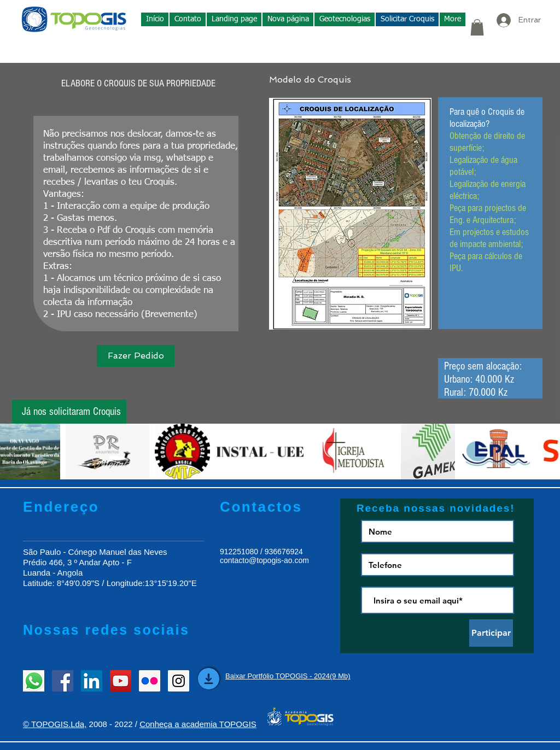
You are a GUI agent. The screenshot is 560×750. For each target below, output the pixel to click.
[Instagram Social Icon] (179, 681)
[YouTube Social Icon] (121, 681)
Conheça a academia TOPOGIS (198, 724)
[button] (345, 19)
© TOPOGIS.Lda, (55, 724)
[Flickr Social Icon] (150, 681)
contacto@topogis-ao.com (264, 560)
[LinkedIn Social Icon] (92, 681)
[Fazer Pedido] (136, 356)
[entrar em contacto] (34, 681)
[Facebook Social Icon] (63, 681)
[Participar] (491, 633)
